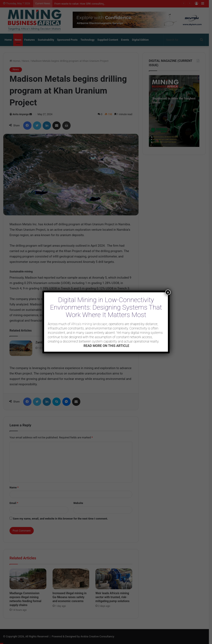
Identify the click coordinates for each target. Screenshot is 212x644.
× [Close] (168, 292)
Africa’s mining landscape (89, 324)
